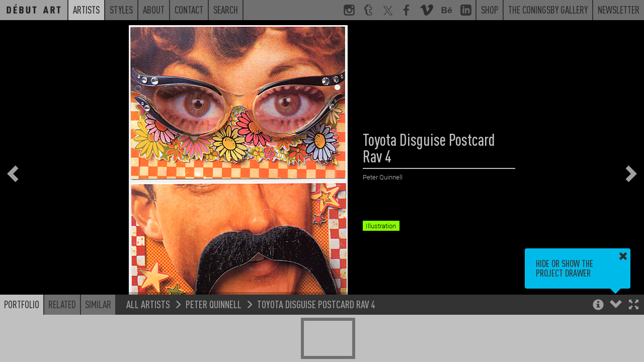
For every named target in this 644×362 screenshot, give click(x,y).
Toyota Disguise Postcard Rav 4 (316, 304)
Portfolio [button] (22, 304)
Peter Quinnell (214, 304)
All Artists (148, 304)
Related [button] (62, 304)
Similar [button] (98, 304)
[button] (634, 305)
